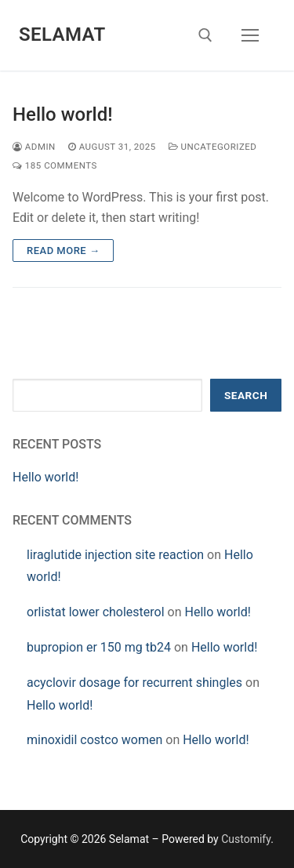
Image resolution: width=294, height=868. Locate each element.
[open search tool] (205, 35)
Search (246, 395)
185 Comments (55, 165)
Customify (246, 839)
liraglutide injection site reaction (115, 555)
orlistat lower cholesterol (96, 612)
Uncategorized (213, 147)
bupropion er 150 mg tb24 (99, 647)
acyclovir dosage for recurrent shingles (134, 683)
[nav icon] (250, 35)
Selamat (62, 35)
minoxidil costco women (94, 740)
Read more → (63, 251)
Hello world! (63, 114)
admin (34, 147)
